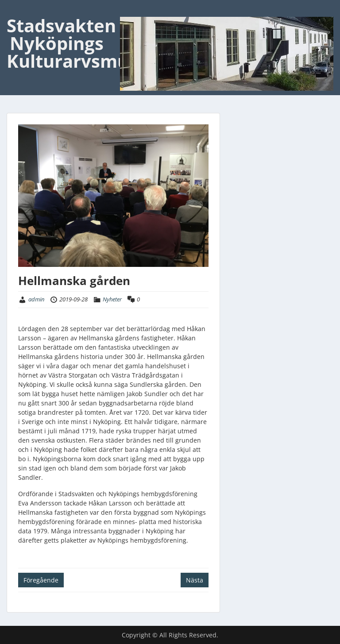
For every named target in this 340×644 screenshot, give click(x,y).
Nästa (195, 580)
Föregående (41, 580)
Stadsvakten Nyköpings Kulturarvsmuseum (92, 43)
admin (36, 299)
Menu (16, 11)
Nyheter (112, 299)
